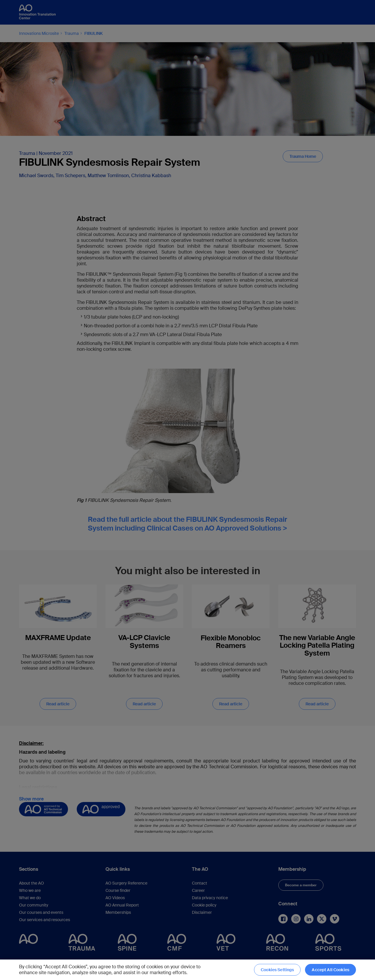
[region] (187, 970)
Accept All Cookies (330, 970)
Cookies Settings (277, 970)
